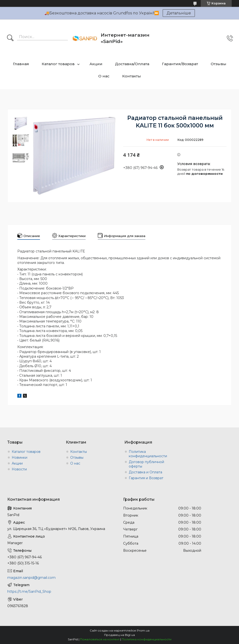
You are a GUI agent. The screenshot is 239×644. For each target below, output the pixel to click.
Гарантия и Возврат (146, 478)
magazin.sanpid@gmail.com (31, 578)
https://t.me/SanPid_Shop (29, 592)
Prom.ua (143, 630)
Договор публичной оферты (146, 464)
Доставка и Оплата (145, 472)
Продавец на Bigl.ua (119, 635)
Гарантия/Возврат (180, 64)
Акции (96, 64)
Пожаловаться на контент (100, 639)
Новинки (20, 457)
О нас (104, 76)
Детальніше (179, 13)
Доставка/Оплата (132, 64)
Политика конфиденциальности (148, 454)
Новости (19, 469)
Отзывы (219, 64)
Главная (21, 64)
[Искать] (10, 38)
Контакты (132, 76)
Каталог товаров (58, 64)
